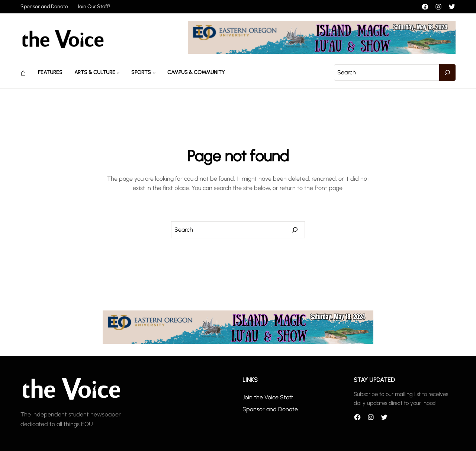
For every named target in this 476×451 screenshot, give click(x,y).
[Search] (447, 73)
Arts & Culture (95, 72)
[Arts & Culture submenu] (118, 73)
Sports (141, 72)
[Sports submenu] (154, 73)
